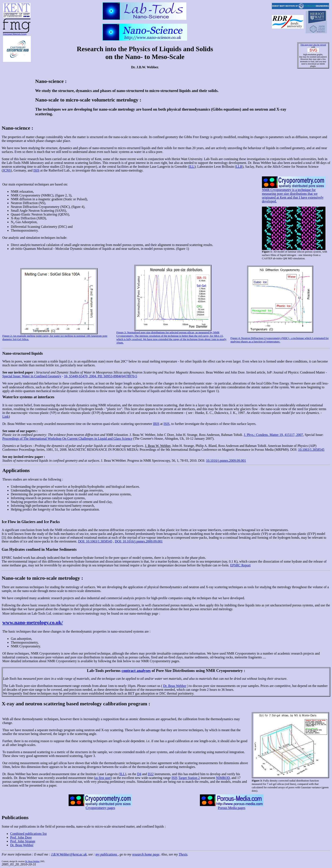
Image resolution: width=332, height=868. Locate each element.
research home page (146, 854)
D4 (139, 774)
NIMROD (223, 778)
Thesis (183, 854)
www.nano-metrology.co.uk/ (33, 622)
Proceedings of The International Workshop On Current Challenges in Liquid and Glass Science (67, 439)
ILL (192, 167)
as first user (103, 778)
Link (6, 417)
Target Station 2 (189, 778)
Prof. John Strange (23, 841)
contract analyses (136, 671)
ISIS (36, 170)
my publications (107, 854)
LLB (239, 167)
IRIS (156, 424)
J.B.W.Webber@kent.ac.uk (69, 854)
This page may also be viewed (313, 45)
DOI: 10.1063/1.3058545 (95, 541)
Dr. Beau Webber (175, 686)
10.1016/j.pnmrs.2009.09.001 (226, 461)
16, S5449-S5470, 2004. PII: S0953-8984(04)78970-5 (100, 376)
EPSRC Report (240, 565)
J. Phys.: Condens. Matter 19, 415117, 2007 (273, 435)
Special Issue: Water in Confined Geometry (32, 376)
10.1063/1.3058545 (311, 450)
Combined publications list (28, 834)
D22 (151, 774)
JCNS (7, 170)
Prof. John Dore (21, 837)
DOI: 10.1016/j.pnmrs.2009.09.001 (139, 541)
